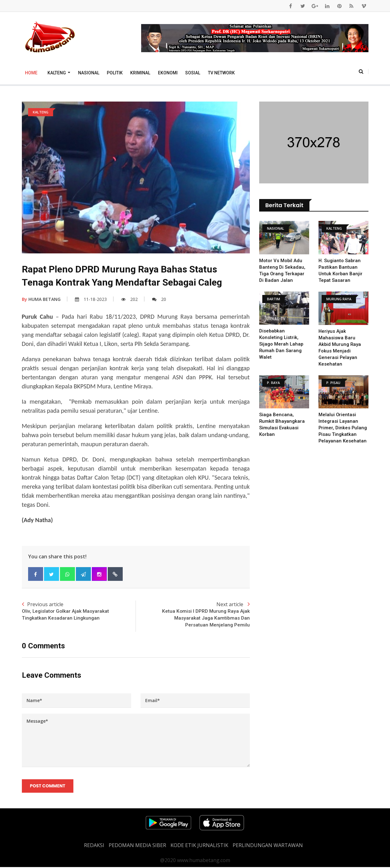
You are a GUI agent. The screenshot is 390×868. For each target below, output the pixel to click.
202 (129, 299)
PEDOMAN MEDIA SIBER (137, 846)
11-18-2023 (91, 299)
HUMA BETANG (41, 299)
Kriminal (140, 73)
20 (159, 299)
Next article (193, 615)
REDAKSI (94, 846)
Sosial (193, 73)
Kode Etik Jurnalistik (199, 846)
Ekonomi (168, 73)
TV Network (221, 73)
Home (31, 73)
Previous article (79, 611)
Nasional (89, 73)
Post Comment (48, 787)
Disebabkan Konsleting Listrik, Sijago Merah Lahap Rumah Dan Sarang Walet (281, 344)
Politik (115, 73)
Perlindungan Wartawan (268, 846)
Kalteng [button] (57, 73)
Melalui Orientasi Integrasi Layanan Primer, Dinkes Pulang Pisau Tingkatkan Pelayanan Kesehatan (343, 428)
